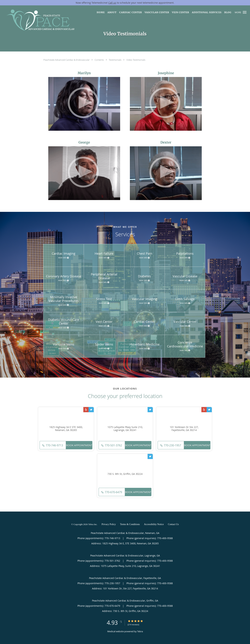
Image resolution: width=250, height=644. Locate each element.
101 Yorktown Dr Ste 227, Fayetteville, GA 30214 (184, 429)
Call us (112, 3)
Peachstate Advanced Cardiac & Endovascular (67, 60)
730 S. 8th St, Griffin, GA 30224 (125, 474)
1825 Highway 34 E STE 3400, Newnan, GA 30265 (66, 429)
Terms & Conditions (130, 524)
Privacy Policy (109, 524)
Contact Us (173, 524)
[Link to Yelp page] (86, 410)
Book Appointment (79, 445)
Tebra (140, 631)
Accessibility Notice (154, 524)
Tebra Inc (93, 524)
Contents (99, 60)
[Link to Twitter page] (91, 410)
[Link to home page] (38, 20)
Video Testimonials (136, 60)
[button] (245, 12)
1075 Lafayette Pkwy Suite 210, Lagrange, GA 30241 (125, 429)
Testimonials (115, 60)
